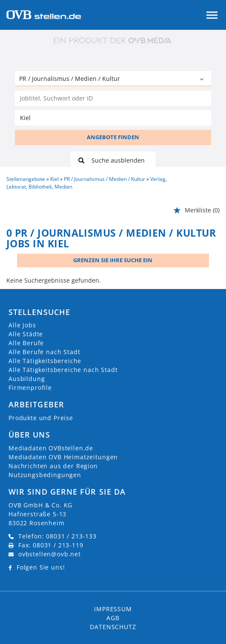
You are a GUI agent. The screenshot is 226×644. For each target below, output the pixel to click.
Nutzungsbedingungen (45, 475)
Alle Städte (26, 334)
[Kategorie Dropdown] (203, 80)
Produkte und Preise (41, 418)
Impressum (113, 609)
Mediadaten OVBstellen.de (51, 448)
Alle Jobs (22, 325)
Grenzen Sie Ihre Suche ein (113, 260)
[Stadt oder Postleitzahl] (113, 118)
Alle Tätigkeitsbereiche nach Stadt (63, 370)
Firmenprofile (30, 388)
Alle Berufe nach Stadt (44, 352)
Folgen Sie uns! (41, 567)
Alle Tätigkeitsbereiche (45, 361)
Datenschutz (113, 627)
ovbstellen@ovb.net (50, 554)
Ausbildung (27, 379)
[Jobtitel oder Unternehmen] (113, 98)
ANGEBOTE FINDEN (113, 137)
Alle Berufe (26, 343)
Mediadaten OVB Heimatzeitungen (63, 457)
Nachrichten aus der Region (53, 466)
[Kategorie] (104, 80)
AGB (113, 618)
